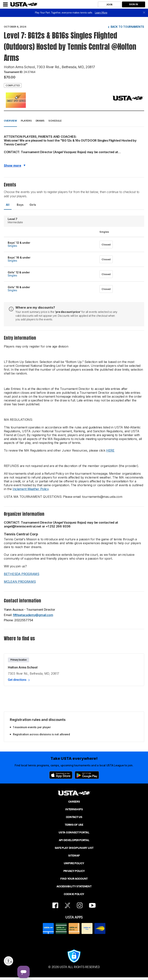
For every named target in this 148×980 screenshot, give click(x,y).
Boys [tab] (20, 205)
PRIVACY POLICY (74, 871)
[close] (144, 13)
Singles (12, 246)
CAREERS (74, 802)
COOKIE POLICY (74, 894)
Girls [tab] (33, 205)
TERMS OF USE (74, 825)
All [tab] (8, 205)
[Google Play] (87, 775)
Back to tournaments (127, 27)
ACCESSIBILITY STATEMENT (74, 886)
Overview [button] (10, 121)
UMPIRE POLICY (74, 863)
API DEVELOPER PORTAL (74, 840)
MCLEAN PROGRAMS (20, 582)
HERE (110, 450)
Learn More (101, 13)
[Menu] (5, 4)
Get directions (17, 680)
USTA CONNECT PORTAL (74, 832)
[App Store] (61, 775)
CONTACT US (74, 817)
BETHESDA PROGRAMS (22, 574)
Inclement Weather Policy (31, 489)
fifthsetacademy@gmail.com (33, 615)
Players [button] (26, 121)
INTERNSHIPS (74, 809)
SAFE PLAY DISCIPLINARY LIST (74, 848)
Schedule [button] (55, 121)
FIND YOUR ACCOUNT (74, 879)
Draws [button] (40, 121)
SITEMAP (74, 856)
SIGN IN (134, 4)
